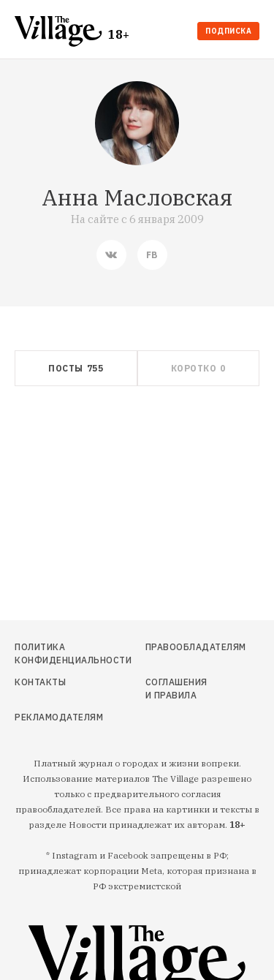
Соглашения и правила (176, 689)
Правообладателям (178, 647)
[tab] (76, 368)
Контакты (40, 682)
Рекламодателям (51, 717)
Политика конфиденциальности (51, 653)
